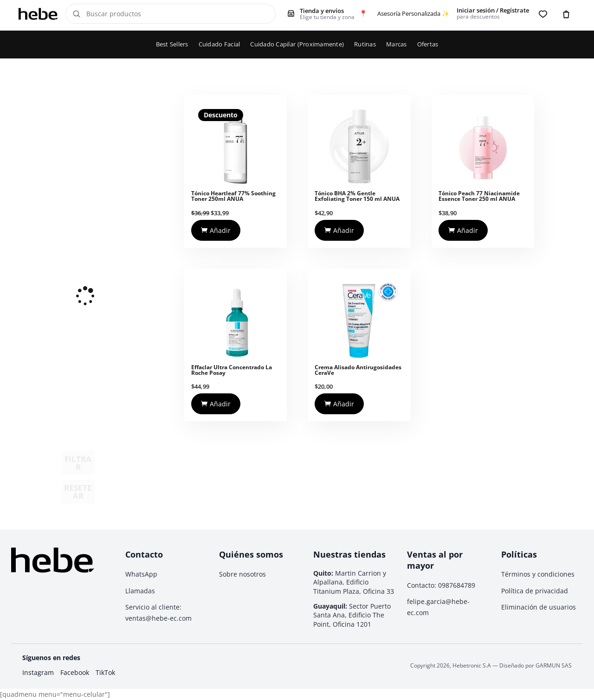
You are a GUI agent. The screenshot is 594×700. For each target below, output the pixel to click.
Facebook (75, 672)
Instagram (38, 672)
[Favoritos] (543, 14)
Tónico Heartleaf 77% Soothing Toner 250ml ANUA (233, 196)
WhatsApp (141, 574)
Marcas (397, 44)
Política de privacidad (535, 591)
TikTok (105, 672)
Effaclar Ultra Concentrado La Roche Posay (232, 370)
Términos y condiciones (538, 574)
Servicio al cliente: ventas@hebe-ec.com (158, 613)
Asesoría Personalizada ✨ (413, 13)
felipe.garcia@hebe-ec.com (438, 607)
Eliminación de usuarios (539, 607)
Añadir (216, 230)
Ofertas (428, 44)
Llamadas (140, 591)
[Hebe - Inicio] (38, 14)
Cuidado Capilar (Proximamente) (297, 44)
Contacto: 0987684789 (441, 585)
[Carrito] (566, 14)
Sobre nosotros (242, 574)
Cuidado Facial (220, 44)
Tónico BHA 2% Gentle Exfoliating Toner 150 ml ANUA (357, 196)
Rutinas (365, 44)
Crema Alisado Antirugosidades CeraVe (358, 370)
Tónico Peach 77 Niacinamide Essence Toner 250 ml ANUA (479, 196)
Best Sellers (172, 44)
